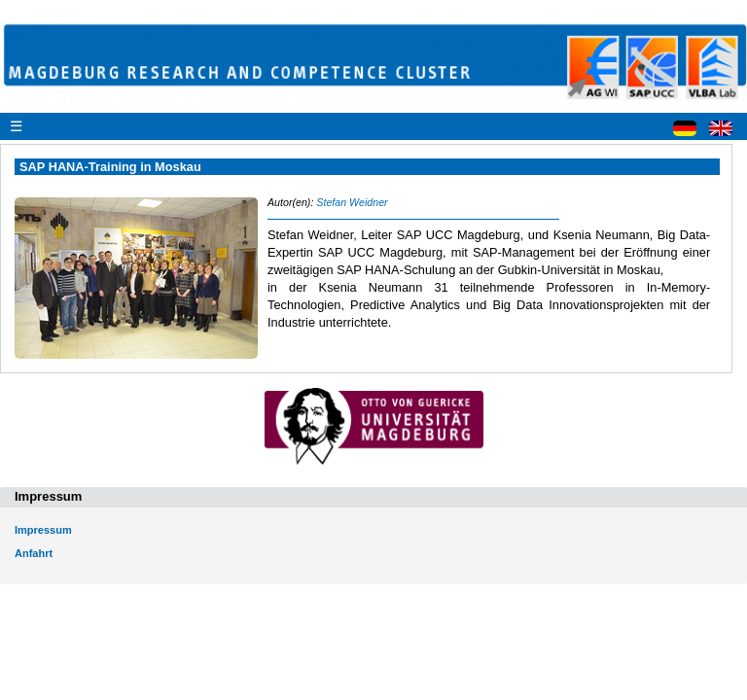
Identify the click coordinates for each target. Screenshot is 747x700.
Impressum (43, 530)
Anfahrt (34, 553)
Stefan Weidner (352, 202)
